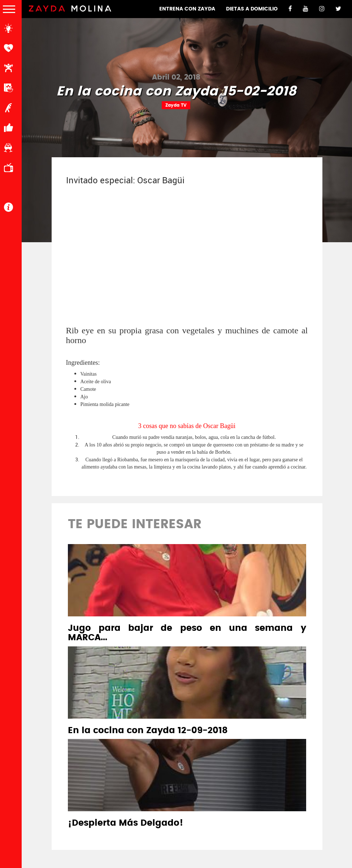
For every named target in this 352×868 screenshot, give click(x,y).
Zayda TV (176, 105)
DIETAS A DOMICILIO (252, 9)
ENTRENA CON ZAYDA (187, 9)
